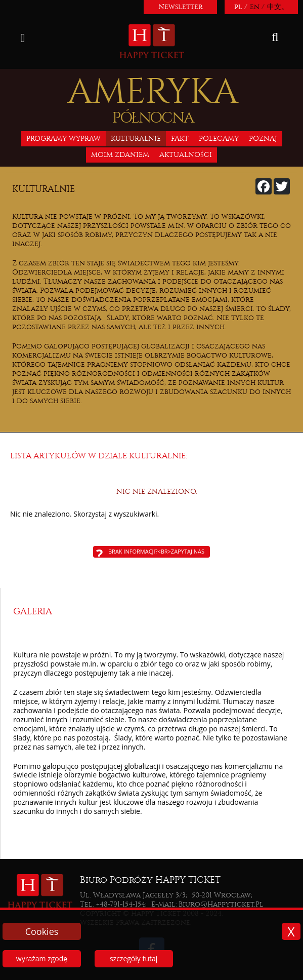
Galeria (33, 612)
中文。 (278, 7)
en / (257, 7)
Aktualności (186, 155)
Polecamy (219, 139)
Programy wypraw (63, 139)
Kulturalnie (136, 139)
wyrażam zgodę (42, 958)
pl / (241, 7)
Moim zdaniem (120, 155)
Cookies (42, 931)
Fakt (180, 139)
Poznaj (263, 139)
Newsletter (181, 7)
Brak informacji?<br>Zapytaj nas (156, 551)
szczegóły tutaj (134, 958)
